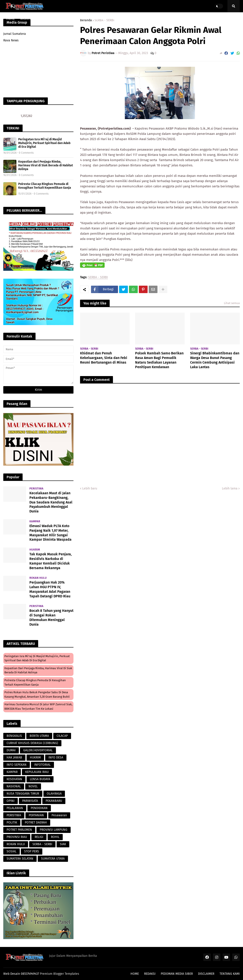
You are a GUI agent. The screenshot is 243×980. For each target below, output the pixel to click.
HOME (135, 974)
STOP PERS (32, 851)
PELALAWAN (15, 808)
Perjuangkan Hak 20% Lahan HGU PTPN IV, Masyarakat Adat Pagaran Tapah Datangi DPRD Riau (50, 589)
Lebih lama (230, 488)
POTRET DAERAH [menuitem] (171, 18)
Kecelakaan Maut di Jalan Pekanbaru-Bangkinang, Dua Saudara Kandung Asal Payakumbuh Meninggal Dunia (51, 502)
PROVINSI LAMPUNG (54, 830)
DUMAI (11, 750)
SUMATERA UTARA (53, 859)
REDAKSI (150, 974)
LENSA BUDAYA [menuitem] (143, 18)
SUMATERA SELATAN (20, 859)
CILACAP (62, 736)
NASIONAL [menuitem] (27, 18)
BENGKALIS (14, 736)
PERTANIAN (36, 815)
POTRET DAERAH (36, 823)
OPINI (11, 801)
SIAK (63, 844)
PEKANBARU (54, 801)
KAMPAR (12, 772)
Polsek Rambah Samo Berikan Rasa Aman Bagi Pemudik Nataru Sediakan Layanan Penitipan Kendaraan (159, 360)
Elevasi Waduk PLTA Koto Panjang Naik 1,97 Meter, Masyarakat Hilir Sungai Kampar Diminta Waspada (50, 533)
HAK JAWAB (14, 757)
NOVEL (33, 786)
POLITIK (12, 823)
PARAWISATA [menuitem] (79, 18)
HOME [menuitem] (10, 18)
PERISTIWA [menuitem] (119, 18)
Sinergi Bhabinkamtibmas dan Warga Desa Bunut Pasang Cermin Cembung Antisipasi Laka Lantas (215, 360)
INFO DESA (56, 757)
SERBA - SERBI (98, 277)
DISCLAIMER (206, 974)
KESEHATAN (14, 779)
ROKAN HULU (16, 844)
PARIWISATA (30, 801)
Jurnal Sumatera (15, 34)
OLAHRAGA (54, 794)
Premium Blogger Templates (60, 974)
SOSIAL (12, 851)
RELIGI (39, 837)
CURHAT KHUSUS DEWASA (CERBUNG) (32, 743)
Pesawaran (59, 815)
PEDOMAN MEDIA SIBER (177, 974)
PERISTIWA (14, 815)
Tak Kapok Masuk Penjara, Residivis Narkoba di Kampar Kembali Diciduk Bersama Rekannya (51, 561)
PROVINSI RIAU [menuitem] (51, 18)
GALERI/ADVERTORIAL (38, 750)
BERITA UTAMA (39, 736)
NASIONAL (14, 786)
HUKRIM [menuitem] (100, 18)
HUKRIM (35, 757)
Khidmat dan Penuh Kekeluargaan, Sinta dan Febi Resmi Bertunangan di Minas (104, 358)
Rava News (11, 40)
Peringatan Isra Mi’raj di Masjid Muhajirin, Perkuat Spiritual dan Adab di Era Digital (44, 143)
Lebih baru (90, 488)
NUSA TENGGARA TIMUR (23, 794)
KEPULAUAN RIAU (37, 772)
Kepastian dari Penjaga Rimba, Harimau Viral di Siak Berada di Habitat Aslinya (46, 165)
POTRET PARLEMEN (19, 830)
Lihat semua (232, 303)
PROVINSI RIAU (17, 837)
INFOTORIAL (42, 765)
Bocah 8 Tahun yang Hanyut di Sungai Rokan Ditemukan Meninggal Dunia (51, 617)
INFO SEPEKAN (17, 765)
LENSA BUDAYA (40, 779)
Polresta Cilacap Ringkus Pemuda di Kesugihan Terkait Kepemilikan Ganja (45, 186)
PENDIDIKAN (39, 808)
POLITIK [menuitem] (194, 18)
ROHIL (55, 837)
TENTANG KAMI (230, 974)
